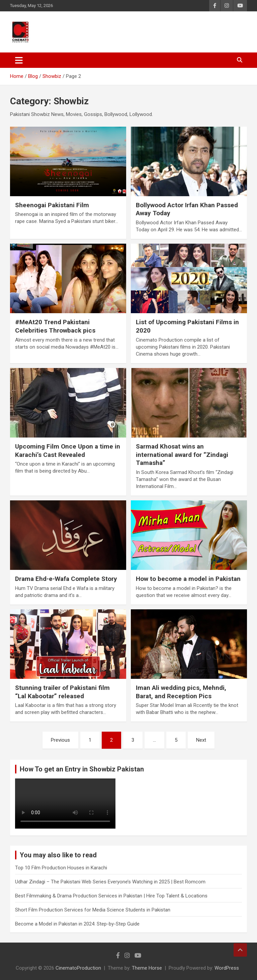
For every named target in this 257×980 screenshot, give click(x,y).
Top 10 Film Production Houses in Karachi (61, 868)
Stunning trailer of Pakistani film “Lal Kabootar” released (62, 692)
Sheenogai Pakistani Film (52, 205)
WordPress (227, 968)
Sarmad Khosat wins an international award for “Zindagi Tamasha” (182, 455)
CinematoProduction (78, 968)
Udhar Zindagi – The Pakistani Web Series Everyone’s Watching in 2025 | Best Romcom (110, 882)
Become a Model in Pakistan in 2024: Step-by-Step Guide (77, 924)
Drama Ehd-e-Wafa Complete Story (66, 579)
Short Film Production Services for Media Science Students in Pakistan (93, 910)
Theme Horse (147, 968)
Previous (60, 740)
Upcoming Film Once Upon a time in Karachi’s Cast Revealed (68, 451)
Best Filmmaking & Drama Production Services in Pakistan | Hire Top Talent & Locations (111, 896)
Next (201, 740)
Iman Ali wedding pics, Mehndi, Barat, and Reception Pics (181, 692)
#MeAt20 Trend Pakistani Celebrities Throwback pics (55, 326)
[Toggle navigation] (19, 60)
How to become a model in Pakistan (188, 579)
